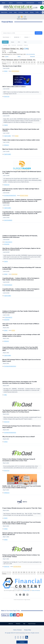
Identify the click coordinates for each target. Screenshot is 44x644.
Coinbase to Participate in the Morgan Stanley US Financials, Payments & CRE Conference (20, 237)
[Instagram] (27, 595)
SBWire (5, 395)
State (15, 12)
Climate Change (14, 274)
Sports (11, 3)
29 (21, 62)
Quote (7, 57)
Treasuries (26, 45)
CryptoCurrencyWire (7, 136)
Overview (5, 45)
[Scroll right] (43, 3)
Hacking (13, 331)
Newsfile (6, 518)
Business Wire (7, 244)
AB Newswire (6, 145)
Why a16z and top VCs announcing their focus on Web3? (19, 437)
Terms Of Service (36, 590)
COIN (26, 49)
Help (25, 624)
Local (11, 12)
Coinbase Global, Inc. (9, 242)
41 (38, 62)
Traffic (37, 12)
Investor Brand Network (8, 220)
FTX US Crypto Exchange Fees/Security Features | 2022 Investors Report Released (22, 427)
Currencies (14, 45)
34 (34, 62)
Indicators (26, 37)
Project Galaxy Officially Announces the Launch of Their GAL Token (22, 508)
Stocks (13, 42)
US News (21, 12)
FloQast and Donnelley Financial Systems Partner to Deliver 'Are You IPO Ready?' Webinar (21, 556)
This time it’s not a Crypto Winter (12, 66)
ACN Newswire (7, 493)
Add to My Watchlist (30, 54)
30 (24, 62)
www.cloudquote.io (33, 587)
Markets (5, 42)
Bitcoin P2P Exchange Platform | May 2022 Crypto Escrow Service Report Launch (22, 360)
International (20, 45)
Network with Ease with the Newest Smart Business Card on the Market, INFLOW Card (21, 534)
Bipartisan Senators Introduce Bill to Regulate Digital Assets (20, 149)
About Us (9, 624)
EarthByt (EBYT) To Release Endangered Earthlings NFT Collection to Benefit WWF (22, 268)
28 (19, 62)
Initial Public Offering (17, 567)
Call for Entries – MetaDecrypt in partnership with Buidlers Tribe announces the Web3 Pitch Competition (21, 113)
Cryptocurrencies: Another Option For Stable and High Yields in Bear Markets (21, 190)
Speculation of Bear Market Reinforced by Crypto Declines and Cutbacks (21, 130)
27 (16, 62)
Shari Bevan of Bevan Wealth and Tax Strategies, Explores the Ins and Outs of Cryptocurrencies (21, 249)
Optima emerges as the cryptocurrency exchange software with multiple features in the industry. (21, 335)
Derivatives (22, 196)
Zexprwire (6, 125)
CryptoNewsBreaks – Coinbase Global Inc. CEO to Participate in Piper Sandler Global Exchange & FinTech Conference (21, 279)
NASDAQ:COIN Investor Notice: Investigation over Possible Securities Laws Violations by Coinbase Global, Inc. (20, 382)
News (4, 3)
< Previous (4, 63)
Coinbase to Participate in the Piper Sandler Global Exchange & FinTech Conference (21, 312)
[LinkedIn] (24, 595)
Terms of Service (17, 630)
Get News (6, 71)
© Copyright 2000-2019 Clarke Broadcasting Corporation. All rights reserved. (22, 633)
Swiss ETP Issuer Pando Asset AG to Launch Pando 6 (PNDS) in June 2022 (21, 325)
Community (20, 3)
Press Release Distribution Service (10, 196)
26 (14, 62)
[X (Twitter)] (17, 595)
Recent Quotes (6, 37)
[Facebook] (20, 595)
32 (29, 62)
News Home (4, 12)
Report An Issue (34, 624)
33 (32, 62)
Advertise (17, 624)
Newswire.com (7, 97)
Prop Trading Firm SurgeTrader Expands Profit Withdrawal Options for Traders (22, 172)
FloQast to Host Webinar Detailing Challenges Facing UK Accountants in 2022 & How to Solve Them (19, 460)
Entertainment (30, 3)
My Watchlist (17, 37)
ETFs (19, 42)
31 (27, 62)
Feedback (22, 642)
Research (33, 57)
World (27, 12)
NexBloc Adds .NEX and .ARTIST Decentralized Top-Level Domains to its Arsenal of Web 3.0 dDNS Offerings (22, 487)
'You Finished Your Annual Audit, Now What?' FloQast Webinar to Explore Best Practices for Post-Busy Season (21, 411)
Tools (25, 42)
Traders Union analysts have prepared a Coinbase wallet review (21, 140)
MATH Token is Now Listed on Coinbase (14, 87)
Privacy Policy (26, 590)
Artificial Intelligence (15, 71)
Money (32, 12)
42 (41, 62)
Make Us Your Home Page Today (10, 611)
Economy (17, 136)
